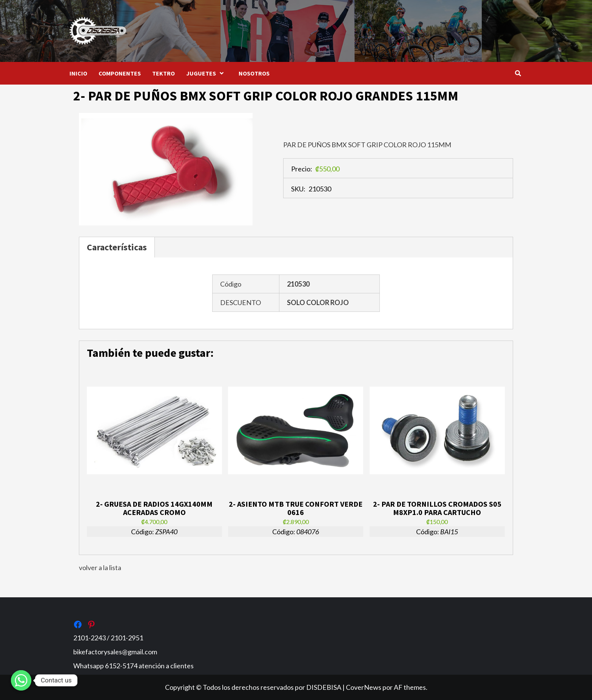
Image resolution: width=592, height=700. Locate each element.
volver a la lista (100, 567)
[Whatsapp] (21, 680)
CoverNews (364, 687)
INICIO (78, 73)
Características (117, 247)
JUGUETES (207, 73)
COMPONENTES (120, 73)
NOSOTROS (254, 73)
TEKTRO (163, 73)
